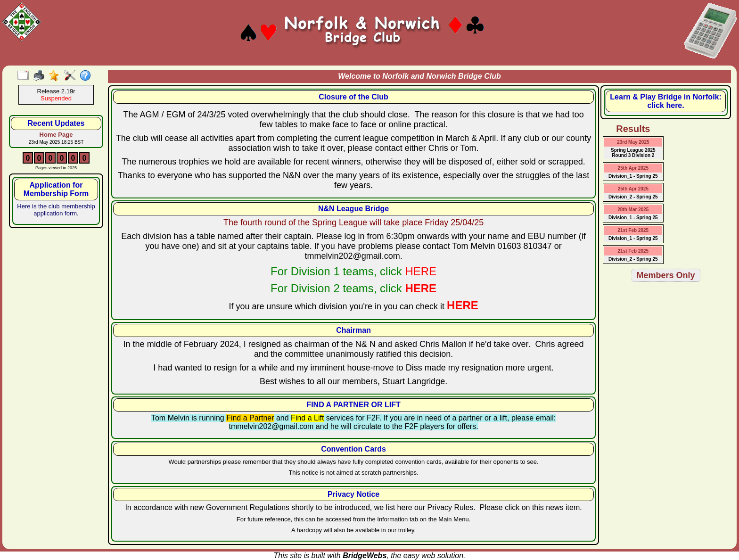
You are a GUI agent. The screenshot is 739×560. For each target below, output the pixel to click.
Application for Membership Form (56, 189)
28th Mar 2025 (633, 210)
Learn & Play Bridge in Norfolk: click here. (665, 101)
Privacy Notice (353, 494)
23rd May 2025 (633, 142)
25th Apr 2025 (633, 168)
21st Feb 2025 (633, 230)
